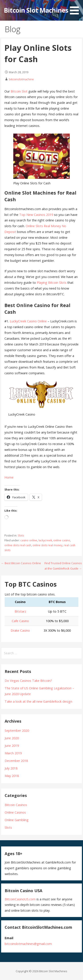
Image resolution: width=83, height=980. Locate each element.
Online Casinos (15, 812)
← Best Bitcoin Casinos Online (21, 563)
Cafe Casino (20, 621)
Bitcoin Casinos (16, 805)
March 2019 (13, 753)
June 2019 (12, 746)
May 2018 (12, 776)
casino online (29, 540)
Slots (21, 535)
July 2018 (11, 768)
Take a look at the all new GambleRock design (38, 701)
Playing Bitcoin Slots (52, 283)
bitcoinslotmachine (21, 79)
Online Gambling (17, 820)
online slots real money (47, 545)
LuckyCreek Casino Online (28, 321)
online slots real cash (18, 545)
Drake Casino (20, 630)
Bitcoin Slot (19, 91)
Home (9, 477)
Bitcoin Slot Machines (36, 10)
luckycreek (45, 540)
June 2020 (12, 738)
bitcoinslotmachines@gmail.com (28, 944)
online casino (62, 540)
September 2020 (17, 731)
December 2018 (16, 761)
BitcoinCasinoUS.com (20, 899)
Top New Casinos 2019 (36, 215)
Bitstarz (20, 611)
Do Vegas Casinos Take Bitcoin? (28, 681)
